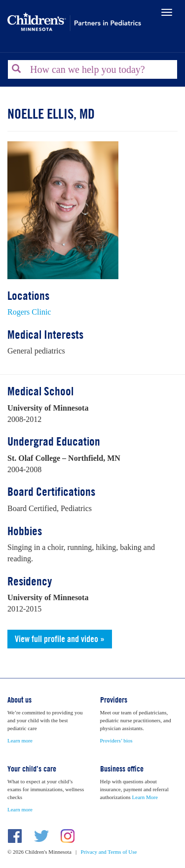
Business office (122, 769)
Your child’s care (32, 769)
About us (19, 700)
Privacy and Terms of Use (109, 852)
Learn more (20, 740)
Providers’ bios (116, 740)
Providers (114, 700)
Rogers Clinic (29, 312)
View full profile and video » (60, 639)
